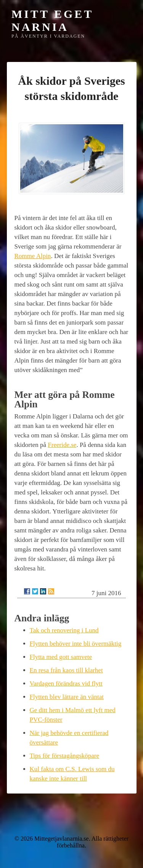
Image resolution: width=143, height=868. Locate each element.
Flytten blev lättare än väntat (67, 697)
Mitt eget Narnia (52, 20)
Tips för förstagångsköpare (65, 756)
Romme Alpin (33, 256)
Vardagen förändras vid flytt (66, 683)
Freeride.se (62, 445)
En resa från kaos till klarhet (66, 670)
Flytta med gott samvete (61, 657)
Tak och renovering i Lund (64, 630)
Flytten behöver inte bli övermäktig (76, 644)
